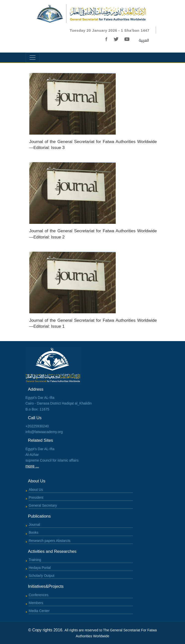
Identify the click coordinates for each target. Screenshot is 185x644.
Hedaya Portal (40, 568)
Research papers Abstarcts (50, 541)
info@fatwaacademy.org (44, 432)
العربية (144, 40)
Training (35, 560)
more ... (32, 466)
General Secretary (43, 505)
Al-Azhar (32, 455)
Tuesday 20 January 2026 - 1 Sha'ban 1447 (110, 30)
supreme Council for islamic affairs (52, 460)
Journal (35, 525)
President (36, 498)
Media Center (39, 611)
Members (36, 603)
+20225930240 (37, 426)
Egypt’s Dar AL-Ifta (40, 449)
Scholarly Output (42, 576)
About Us (36, 490)
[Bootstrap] (93, 13)
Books (34, 532)
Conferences (39, 595)
